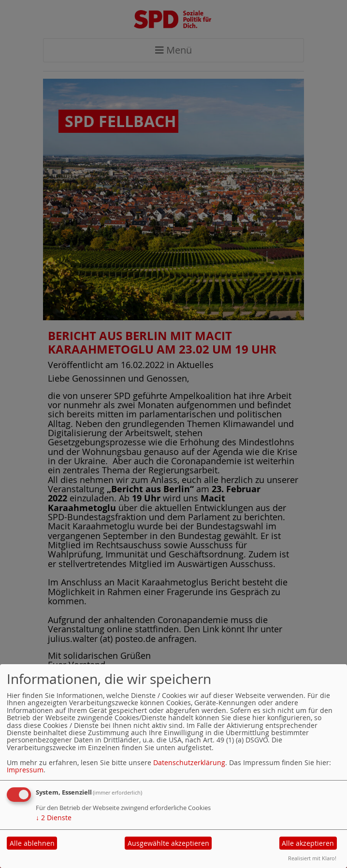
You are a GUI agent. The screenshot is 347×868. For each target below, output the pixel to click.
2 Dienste (54, 818)
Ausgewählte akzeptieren (168, 843)
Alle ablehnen (32, 843)
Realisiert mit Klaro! (312, 858)
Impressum (25, 770)
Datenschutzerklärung (189, 762)
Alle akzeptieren (308, 843)
